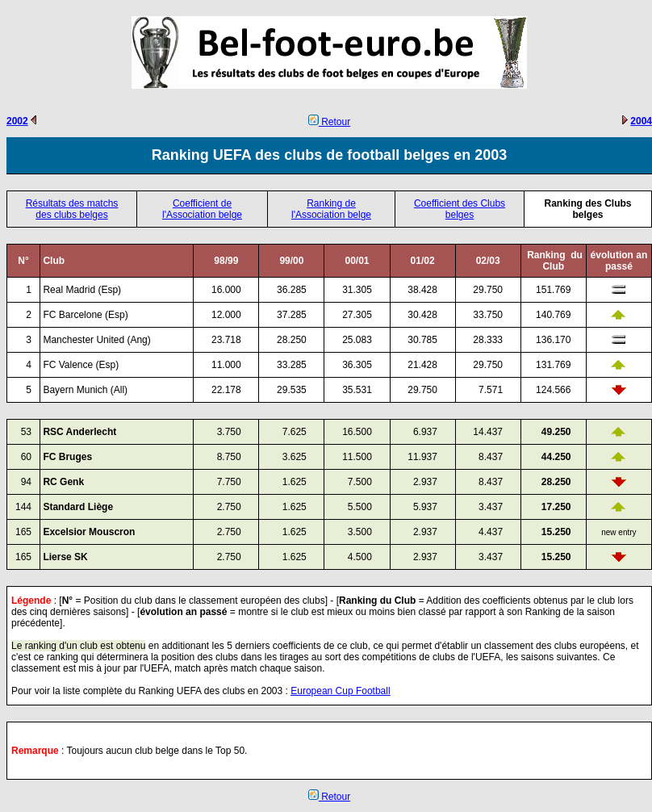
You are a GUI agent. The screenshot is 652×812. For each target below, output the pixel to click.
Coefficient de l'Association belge (202, 209)
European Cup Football (340, 691)
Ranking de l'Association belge (331, 209)
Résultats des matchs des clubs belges (72, 209)
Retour (329, 122)
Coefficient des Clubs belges (460, 209)
